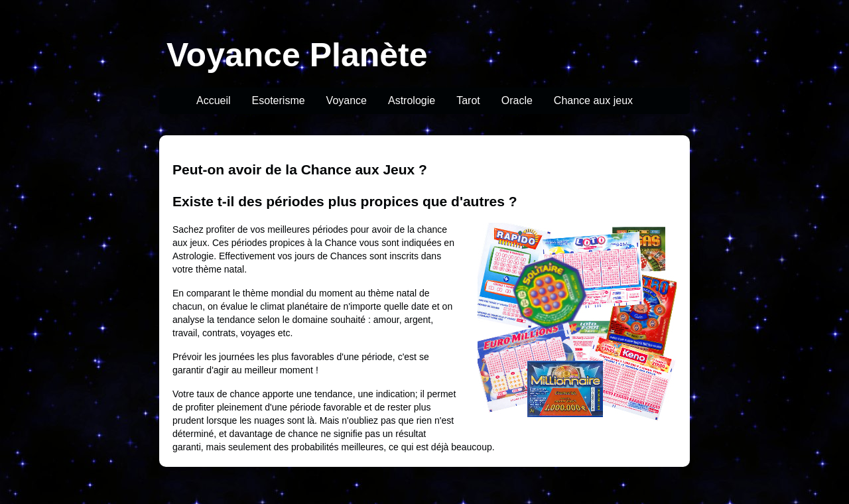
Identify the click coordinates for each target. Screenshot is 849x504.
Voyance (347, 100)
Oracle (517, 100)
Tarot (468, 100)
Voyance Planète (297, 55)
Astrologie (412, 100)
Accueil (214, 100)
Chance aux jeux (593, 100)
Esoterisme (279, 100)
